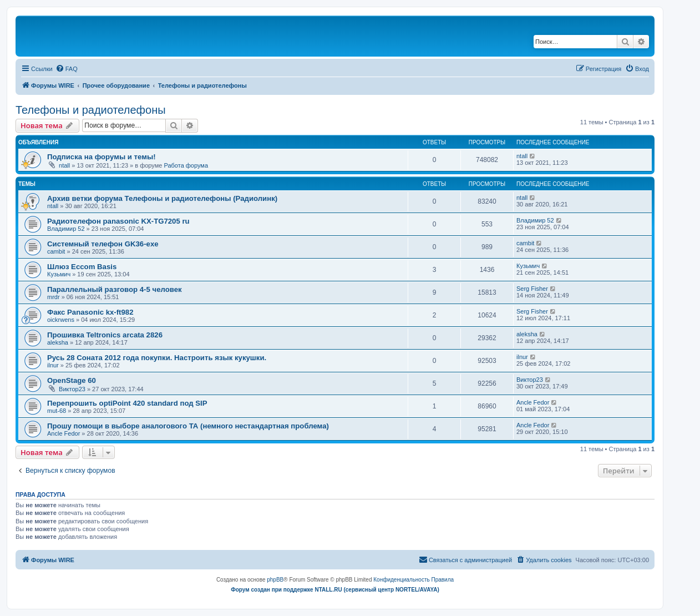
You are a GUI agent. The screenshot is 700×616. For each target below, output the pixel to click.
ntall (64, 165)
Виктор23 (72, 389)
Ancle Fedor (533, 402)
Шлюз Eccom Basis (82, 267)
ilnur (53, 365)
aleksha (58, 342)
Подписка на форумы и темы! (102, 157)
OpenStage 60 (72, 380)
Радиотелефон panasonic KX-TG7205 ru (118, 221)
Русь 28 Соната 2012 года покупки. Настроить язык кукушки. (157, 358)
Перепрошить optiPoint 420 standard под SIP (127, 403)
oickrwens (61, 320)
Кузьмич (59, 274)
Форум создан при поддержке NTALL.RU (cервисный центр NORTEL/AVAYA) (335, 590)
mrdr (54, 297)
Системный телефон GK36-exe (103, 244)
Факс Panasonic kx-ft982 (90, 312)
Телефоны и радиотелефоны (91, 110)
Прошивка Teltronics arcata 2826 (105, 335)
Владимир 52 (66, 229)
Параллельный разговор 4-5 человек (115, 289)
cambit (56, 251)
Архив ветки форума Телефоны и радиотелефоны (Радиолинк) (162, 198)
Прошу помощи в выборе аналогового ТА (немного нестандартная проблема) (188, 426)
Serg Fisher (532, 289)
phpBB (275, 580)
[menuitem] (67, 69)
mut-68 (57, 411)
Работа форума (186, 165)
